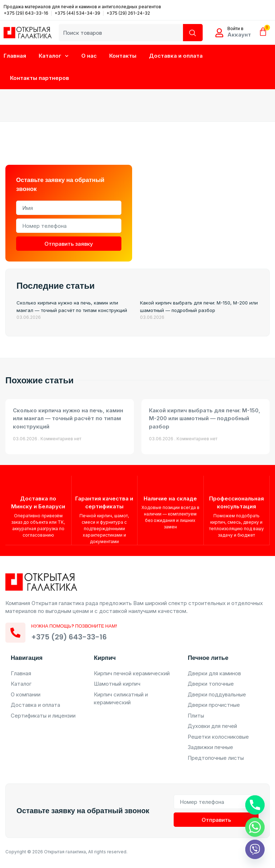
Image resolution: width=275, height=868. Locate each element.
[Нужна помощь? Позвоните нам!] (15, 634)
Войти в (235, 28)
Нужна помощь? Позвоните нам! (74, 628)
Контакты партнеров (40, 78)
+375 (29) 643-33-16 (69, 639)
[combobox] (121, 33)
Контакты (123, 56)
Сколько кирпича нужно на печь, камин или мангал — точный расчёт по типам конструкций (68, 418)
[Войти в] (219, 33)
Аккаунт (239, 35)
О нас (89, 56)
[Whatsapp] (255, 827)
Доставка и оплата (176, 56)
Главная (15, 56)
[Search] (193, 33)
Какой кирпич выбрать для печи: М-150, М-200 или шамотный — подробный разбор (205, 418)
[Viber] (255, 849)
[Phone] (255, 805)
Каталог (54, 56)
